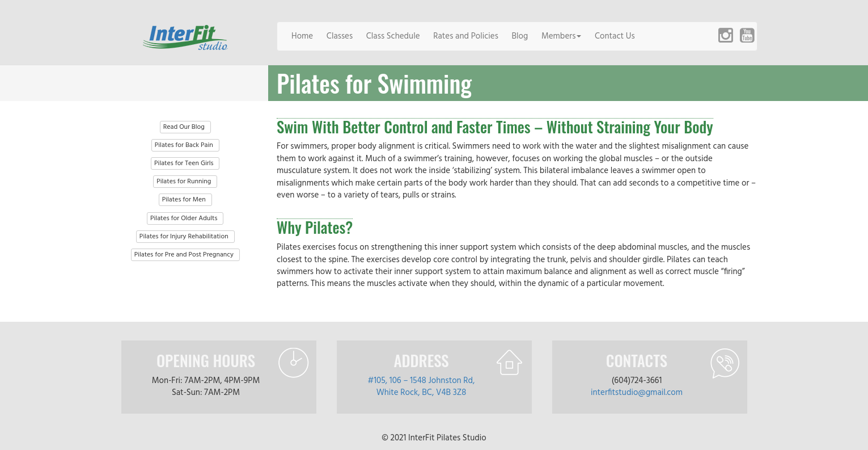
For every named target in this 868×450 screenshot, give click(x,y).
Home (302, 36)
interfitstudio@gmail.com (637, 393)
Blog (520, 36)
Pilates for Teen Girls (184, 163)
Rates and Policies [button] (466, 36)
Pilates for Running (184, 182)
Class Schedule (393, 36)
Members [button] (561, 36)
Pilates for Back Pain (184, 145)
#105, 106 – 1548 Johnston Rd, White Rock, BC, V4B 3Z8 (422, 387)
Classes (340, 36)
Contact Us (615, 36)
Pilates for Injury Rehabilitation (184, 237)
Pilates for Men (184, 200)
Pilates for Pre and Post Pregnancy (184, 255)
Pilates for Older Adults (184, 218)
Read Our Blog (184, 127)
